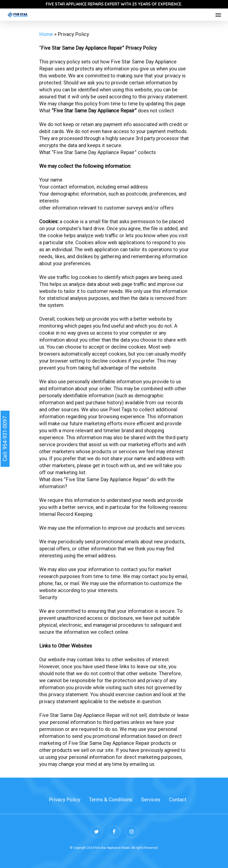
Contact (178, 800)
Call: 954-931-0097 (5, 439)
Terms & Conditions (111, 800)
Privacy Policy (65, 800)
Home (46, 34)
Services (151, 800)
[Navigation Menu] (218, 15)
